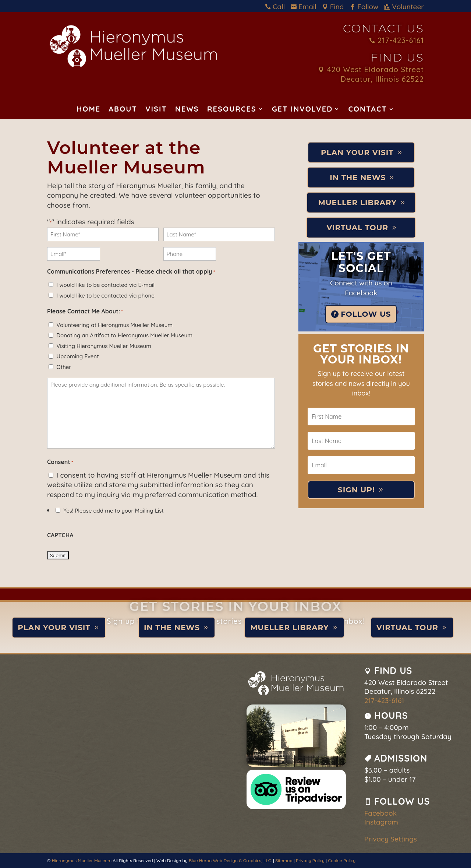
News (187, 110)
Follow (366, 7)
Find (335, 7)
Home (88, 110)
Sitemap (284, 860)
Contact (368, 110)
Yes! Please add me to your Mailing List (114, 511)
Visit (156, 110)
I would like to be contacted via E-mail (105, 285)
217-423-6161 (396, 40)
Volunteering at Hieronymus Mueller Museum (114, 325)
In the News (358, 178)
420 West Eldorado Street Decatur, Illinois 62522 (371, 74)
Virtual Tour (357, 228)
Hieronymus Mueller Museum (82, 860)
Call (277, 7)
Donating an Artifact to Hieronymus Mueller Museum (124, 335)
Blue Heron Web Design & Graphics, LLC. (230, 860)
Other (64, 367)
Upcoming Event (77, 356)
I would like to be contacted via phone (105, 296)
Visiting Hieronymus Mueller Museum (104, 346)
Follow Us (366, 314)
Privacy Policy (310, 860)
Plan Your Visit (357, 152)
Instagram (381, 822)
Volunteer (404, 7)
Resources (232, 110)
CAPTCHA (60, 535)
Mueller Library (357, 203)
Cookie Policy (342, 860)
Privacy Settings (391, 839)
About (123, 110)
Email (305, 7)
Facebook (380, 813)
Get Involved (302, 110)
